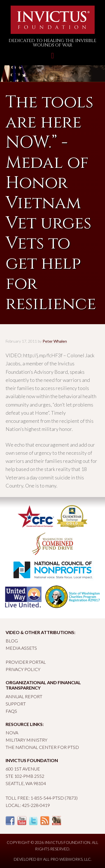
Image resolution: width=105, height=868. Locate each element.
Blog (12, 641)
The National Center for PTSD (42, 747)
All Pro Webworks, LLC (67, 859)
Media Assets (21, 648)
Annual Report (24, 696)
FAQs (11, 711)
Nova (12, 733)
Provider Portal (26, 662)
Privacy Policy (23, 669)
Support (16, 704)
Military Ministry (26, 740)
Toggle (52, 58)
